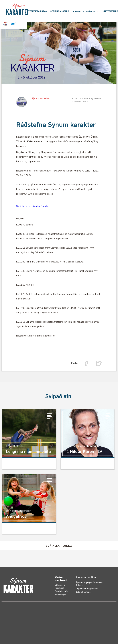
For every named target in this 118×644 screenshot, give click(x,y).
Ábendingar (60, 595)
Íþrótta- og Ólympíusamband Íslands (89, 584)
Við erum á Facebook (60, 586)
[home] (18, 9)
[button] (86, 11)
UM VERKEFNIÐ (110, 11)
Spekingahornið (60, 11)
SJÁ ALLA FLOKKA (59, 546)
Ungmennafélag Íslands (87, 588)
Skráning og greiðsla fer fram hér (33, 206)
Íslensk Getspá (83, 592)
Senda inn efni (62, 591)
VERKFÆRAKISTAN (38, 11)
